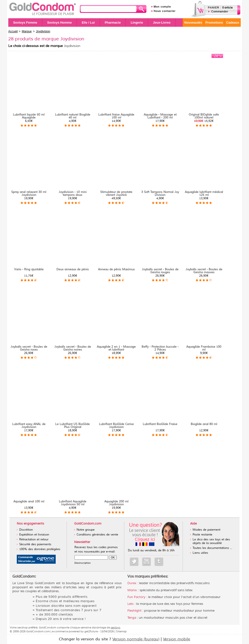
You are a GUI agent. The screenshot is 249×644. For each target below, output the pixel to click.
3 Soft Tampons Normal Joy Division (160, 194)
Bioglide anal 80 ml (204, 424)
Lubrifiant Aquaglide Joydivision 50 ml (73, 503)
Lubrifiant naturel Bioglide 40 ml (73, 116)
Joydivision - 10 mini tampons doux (73, 194)
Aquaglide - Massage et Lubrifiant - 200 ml (160, 116)
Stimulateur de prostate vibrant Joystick (116, 194)
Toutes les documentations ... (212, 548)
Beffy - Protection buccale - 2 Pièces (160, 348)
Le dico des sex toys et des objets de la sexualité (211, 541)
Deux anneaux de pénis (73, 269)
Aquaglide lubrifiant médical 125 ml (204, 194)
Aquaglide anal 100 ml (29, 502)
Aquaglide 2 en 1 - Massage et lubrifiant (116, 348)
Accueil (13, 31)
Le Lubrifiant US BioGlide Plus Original (72, 426)
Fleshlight (134, 611)
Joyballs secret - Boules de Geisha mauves (204, 271)
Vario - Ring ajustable (29, 269)
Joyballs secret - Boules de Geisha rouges (160, 271)
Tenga (132, 618)
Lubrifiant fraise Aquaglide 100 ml (116, 116)
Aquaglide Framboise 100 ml (204, 348)
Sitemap (121, 631)
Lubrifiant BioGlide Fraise (160, 424)
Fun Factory (136, 597)
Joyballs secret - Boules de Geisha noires (73, 348)
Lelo (130, 604)
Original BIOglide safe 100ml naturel (204, 116)
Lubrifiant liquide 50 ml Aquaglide (29, 116)
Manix (132, 590)
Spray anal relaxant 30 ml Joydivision (29, 194)
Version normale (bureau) (136, 639)
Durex (132, 583)
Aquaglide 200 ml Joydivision (116, 503)
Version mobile (177, 639)
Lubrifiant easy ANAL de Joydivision (29, 426)
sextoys (115, 627)
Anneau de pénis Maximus (116, 269)
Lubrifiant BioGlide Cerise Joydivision (116, 426)
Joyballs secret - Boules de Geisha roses (29, 348)
